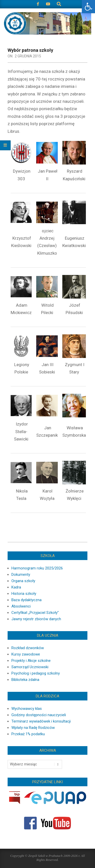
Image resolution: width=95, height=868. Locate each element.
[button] (88, 7)
